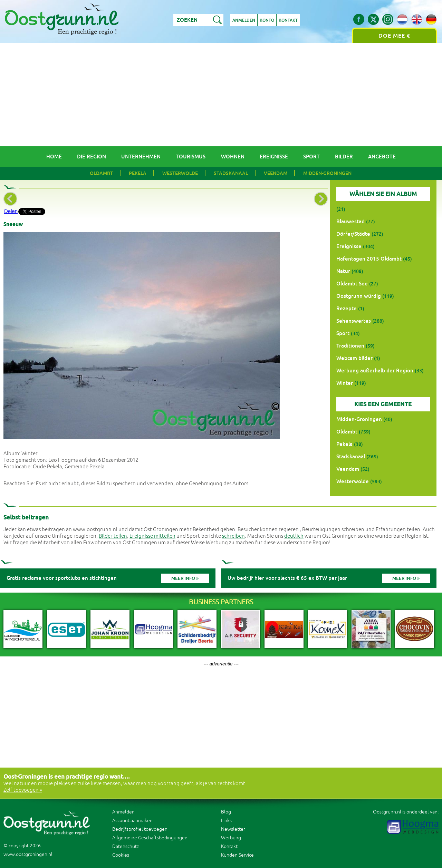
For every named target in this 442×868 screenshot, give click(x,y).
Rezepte (347, 308)
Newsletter (233, 829)
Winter (345, 383)
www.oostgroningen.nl (28, 854)
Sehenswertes (354, 321)
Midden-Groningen (327, 173)
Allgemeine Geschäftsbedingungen (150, 838)
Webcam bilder (354, 358)
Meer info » (185, 578)
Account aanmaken (132, 821)
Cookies (121, 855)
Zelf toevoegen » (23, 790)
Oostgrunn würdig (359, 296)
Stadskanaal (231, 173)
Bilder (344, 157)
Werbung (231, 838)
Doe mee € (394, 36)
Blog (226, 812)
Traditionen (350, 346)
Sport (311, 157)
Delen (11, 211)
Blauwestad (350, 221)
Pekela (138, 173)
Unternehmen (141, 157)
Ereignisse (274, 157)
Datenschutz (126, 846)
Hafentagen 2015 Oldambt (369, 259)
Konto (267, 20)
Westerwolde (180, 173)
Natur (343, 271)
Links (226, 821)
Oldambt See (352, 284)
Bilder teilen (113, 536)
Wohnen (233, 157)
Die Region (92, 157)
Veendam (276, 173)
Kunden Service (237, 855)
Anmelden (244, 20)
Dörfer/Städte (353, 234)
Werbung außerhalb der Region (375, 370)
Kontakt (288, 20)
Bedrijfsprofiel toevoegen (140, 829)
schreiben (233, 536)
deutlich (294, 536)
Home (54, 157)
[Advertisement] (221, 95)
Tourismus (191, 157)
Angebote (382, 157)
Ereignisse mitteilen (152, 536)
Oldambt (101, 173)
